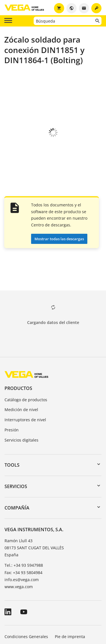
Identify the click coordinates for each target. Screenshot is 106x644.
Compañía (17, 450)
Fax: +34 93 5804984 (23, 515)
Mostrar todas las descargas (59, 181)
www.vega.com (19, 529)
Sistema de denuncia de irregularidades (43, 610)
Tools (12, 407)
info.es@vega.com (22, 522)
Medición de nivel (21, 352)
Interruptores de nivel (25, 362)
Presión (12, 372)
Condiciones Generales (26, 579)
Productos (18, 330)
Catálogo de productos (26, 342)
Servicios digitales (21, 382)
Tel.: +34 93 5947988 (24, 507)
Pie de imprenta (70, 579)
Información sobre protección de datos (41, 595)
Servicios (16, 429)
